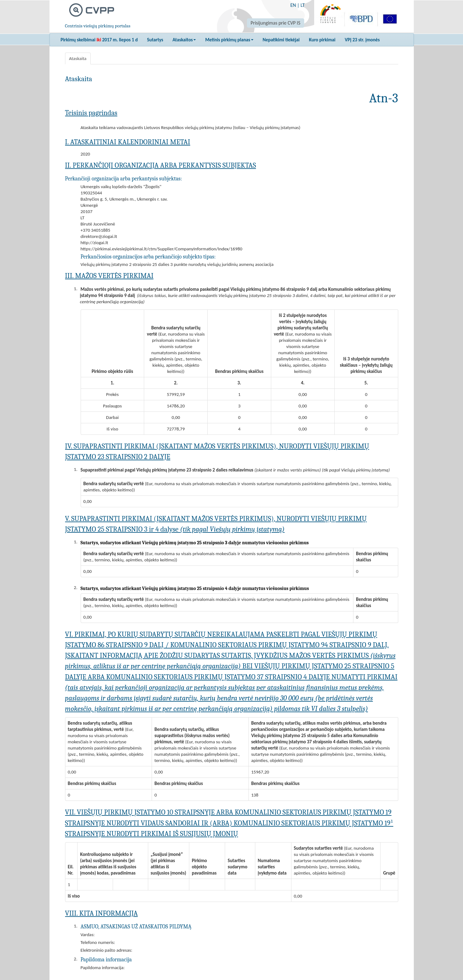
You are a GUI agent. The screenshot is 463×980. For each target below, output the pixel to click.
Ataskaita (78, 58)
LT (302, 5)
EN (293, 5)
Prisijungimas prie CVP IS (276, 23)
